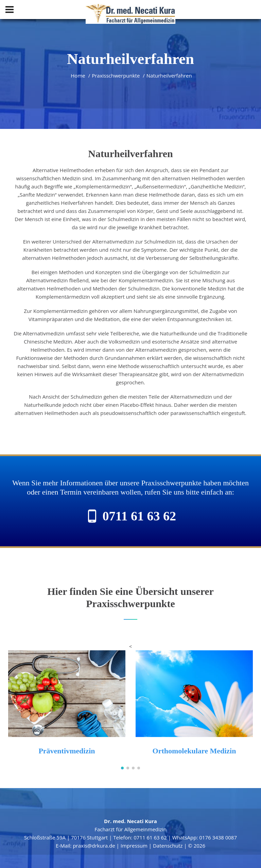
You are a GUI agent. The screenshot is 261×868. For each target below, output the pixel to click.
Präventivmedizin (67, 751)
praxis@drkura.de (94, 846)
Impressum (134, 846)
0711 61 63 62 (139, 516)
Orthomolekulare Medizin (194, 751)
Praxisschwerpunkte (116, 76)
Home (78, 76)
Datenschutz (168, 846)
